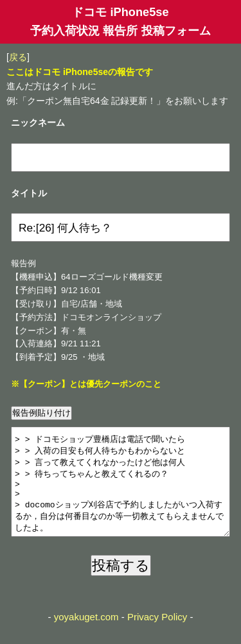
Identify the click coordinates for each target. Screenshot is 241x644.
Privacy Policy (157, 636)
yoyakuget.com (86, 636)
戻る (18, 57)
